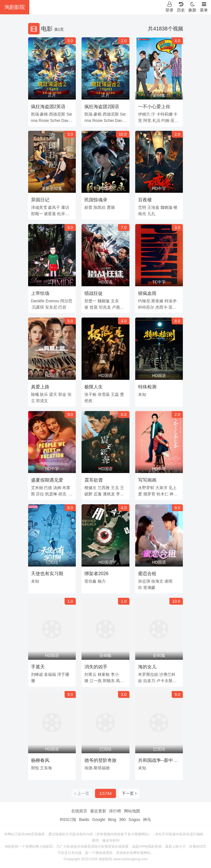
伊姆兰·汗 (147, 114)
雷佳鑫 (90, 581)
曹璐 (111, 207)
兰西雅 (104, 488)
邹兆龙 (105, 307)
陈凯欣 (100, 207)
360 (122, 820)
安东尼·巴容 (56, 307)
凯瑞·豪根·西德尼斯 (48, 114)
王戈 (115, 488)
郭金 (62, 394)
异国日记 (40, 200)
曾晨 (94, 307)
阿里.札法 (152, 120)
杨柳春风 (40, 760)
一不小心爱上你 (154, 107)
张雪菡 (104, 394)
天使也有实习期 (47, 574)
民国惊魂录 (96, 200)
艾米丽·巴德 (42, 488)
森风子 (54, 207)
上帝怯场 (40, 293)
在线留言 (79, 811)
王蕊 (115, 394)
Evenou (52, 301)
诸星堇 (50, 214)
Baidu (84, 820)
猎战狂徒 (94, 293)
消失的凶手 (96, 667)
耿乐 (44, 394)
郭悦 (35, 768)
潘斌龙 (109, 494)
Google (99, 820)
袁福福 (50, 674)
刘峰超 (37, 674)
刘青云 (90, 674)
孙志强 (144, 581)
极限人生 (94, 387)
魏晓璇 (167, 207)
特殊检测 (147, 387)
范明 (142, 207)
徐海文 (157, 581)
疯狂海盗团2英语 (48, 107)
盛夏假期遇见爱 (47, 480)
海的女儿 (147, 667)
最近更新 (98, 811)
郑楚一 (90, 301)
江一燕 (96, 681)
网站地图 (132, 811)
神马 (147, 820)
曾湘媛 (149, 587)
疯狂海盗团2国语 (102, 107)
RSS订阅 (68, 820)
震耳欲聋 (94, 480)
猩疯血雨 (147, 293)
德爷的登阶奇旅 (100, 760)
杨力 (102, 581)
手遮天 (38, 667)
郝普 (88, 207)
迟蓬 (98, 494)
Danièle (38, 301)
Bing (112, 820)
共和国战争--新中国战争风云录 (158, 761)
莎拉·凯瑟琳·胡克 (51, 494)
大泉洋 (161, 488)
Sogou (134, 820)
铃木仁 (162, 494)
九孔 (151, 214)
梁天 (53, 394)
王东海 (46, 768)
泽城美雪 (39, 207)
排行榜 (115, 811)
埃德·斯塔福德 (97, 768)
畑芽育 (149, 494)
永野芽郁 (146, 488)
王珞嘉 (153, 207)
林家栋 (104, 674)
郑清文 (42, 401)
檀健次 (90, 488)
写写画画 (147, 480)
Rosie (44, 120)
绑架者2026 (96, 574)
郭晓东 (109, 681)
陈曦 (35, 394)
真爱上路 (40, 387)
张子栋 (90, 394)
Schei (55, 120)
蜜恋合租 (147, 574)
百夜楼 (145, 200)
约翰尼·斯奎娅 (151, 301)
